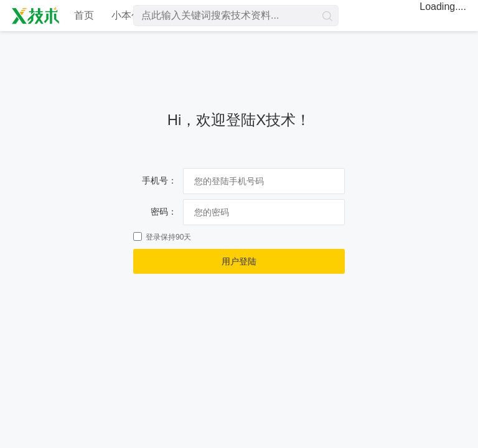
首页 (84, 15)
